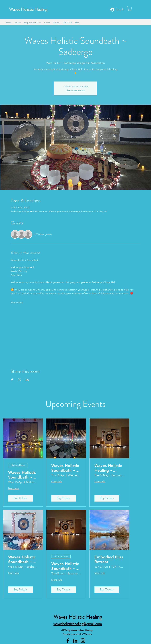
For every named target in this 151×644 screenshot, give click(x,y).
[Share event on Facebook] (12, 380)
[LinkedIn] (75, 641)
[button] (130, 9)
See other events (76, 90)
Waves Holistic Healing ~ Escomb (108, 468)
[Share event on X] (20, 380)
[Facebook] (68, 641)
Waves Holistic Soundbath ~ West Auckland (65, 468)
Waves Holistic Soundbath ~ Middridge (22, 475)
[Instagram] (83, 641)
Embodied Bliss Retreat (109, 559)
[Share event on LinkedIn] (27, 380)
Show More (17, 302)
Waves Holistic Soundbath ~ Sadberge (22, 559)
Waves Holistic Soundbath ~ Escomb (65, 566)
